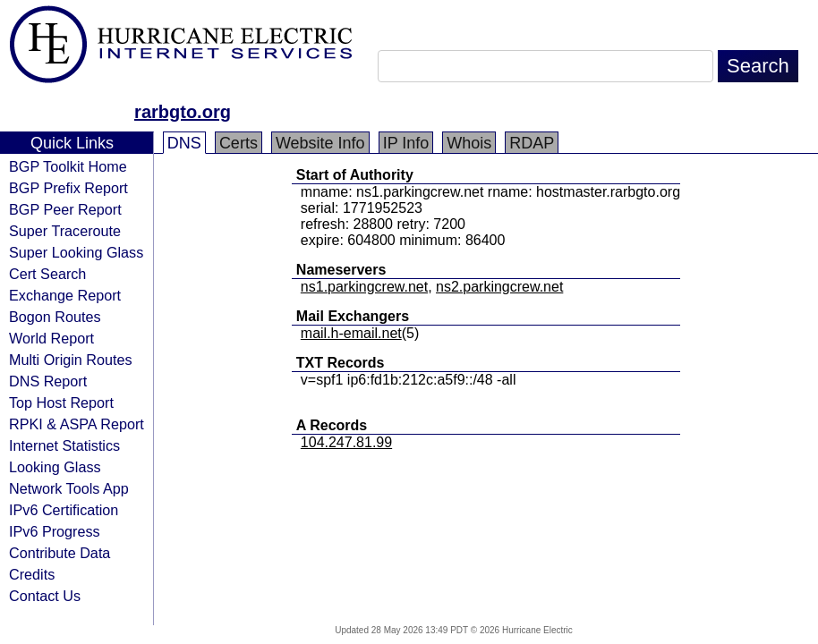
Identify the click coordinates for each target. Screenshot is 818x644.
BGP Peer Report (65, 209)
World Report (51, 338)
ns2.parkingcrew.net (499, 287)
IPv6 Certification (64, 510)
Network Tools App (69, 488)
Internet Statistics (64, 445)
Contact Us (45, 596)
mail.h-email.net (351, 333)
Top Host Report (61, 402)
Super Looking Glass (76, 252)
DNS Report (48, 381)
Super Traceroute (65, 231)
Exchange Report (65, 295)
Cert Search (47, 274)
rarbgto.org (183, 112)
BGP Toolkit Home (68, 166)
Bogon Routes (55, 317)
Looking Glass (55, 467)
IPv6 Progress (55, 531)
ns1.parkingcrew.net (364, 287)
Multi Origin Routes (71, 360)
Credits (32, 574)
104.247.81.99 (346, 442)
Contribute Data (60, 553)
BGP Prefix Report (68, 188)
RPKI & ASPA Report (77, 424)
